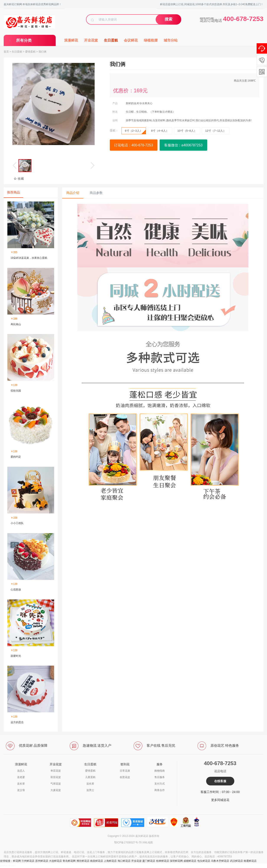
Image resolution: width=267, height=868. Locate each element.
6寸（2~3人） (135, 132)
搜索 (168, 19)
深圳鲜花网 (176, 861)
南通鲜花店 (250, 861)
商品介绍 (73, 193)
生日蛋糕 (111, 40)
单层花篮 (56, 771)
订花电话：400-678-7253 (134, 145)
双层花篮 (56, 777)
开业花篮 (91, 40)
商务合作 (160, 790)
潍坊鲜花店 (83, 861)
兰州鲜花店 (28, 861)
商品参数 (96, 193)
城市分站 (171, 40)
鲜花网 (17, 861)
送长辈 (21, 784)
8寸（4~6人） (160, 131)
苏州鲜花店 (42, 861)
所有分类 (24, 40)
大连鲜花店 (55, 861)
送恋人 (21, 771)
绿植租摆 (151, 40)
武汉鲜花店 (236, 861)
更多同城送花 (220, 800)
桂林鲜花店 (163, 861)
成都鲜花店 (190, 861)
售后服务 (160, 777)
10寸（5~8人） (187, 131)
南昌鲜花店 (97, 861)
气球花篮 (56, 784)
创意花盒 (125, 777)
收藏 (19, 179)
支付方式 (160, 784)
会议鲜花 (131, 40)
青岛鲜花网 (69, 861)
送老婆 (21, 777)
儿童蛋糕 (90, 777)
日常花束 (125, 771)
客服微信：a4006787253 (183, 145)
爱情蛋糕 (30, 52)
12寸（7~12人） (216, 131)
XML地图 (148, 842)
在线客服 (220, 781)
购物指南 (160, 771)
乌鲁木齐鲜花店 (220, 861)
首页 (6, 52)
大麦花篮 (56, 790)
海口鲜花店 (124, 861)
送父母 (21, 790)
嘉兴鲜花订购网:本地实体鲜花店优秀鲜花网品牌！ (33, 4)
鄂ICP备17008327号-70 (128, 842)
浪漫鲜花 (71, 40)
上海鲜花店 (110, 861)
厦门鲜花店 (149, 861)
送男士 (90, 790)
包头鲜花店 (204, 861)
